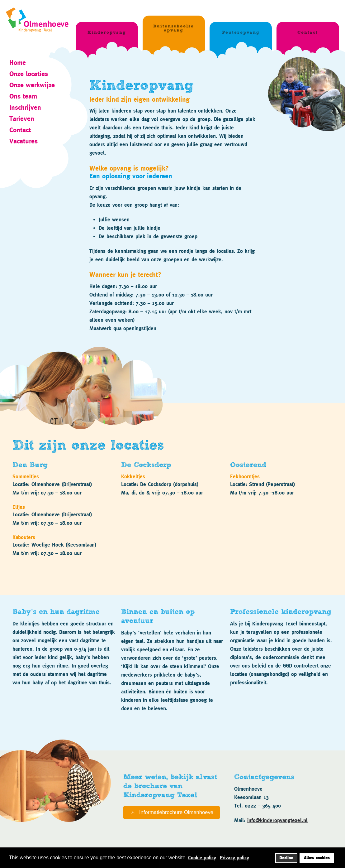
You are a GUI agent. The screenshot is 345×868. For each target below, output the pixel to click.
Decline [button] (286, 858)
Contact (20, 130)
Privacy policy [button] (234, 858)
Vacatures (24, 141)
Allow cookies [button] (317, 858)
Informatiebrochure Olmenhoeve (172, 813)
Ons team (23, 96)
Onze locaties (29, 74)
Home (18, 63)
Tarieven (22, 119)
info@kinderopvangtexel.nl (277, 820)
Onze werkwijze (32, 85)
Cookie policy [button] (202, 858)
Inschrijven (25, 107)
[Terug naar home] (41, 18)
